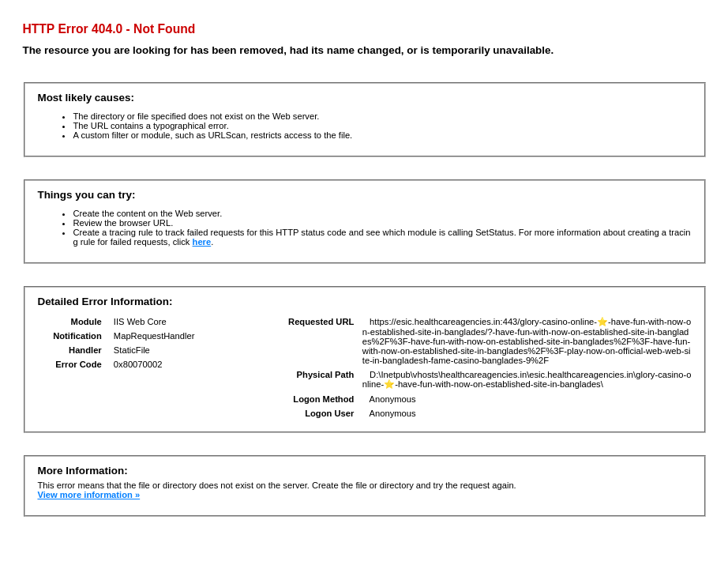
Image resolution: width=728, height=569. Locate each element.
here (202, 242)
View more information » (88, 495)
